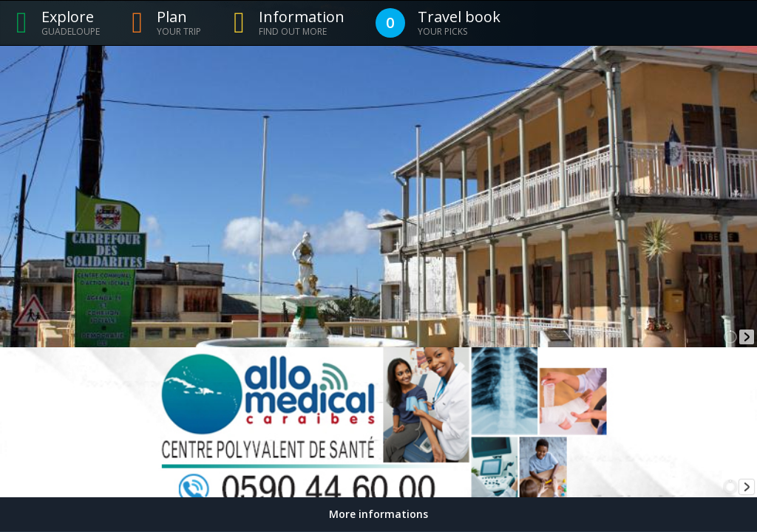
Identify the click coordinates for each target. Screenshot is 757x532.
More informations (378, 514)
